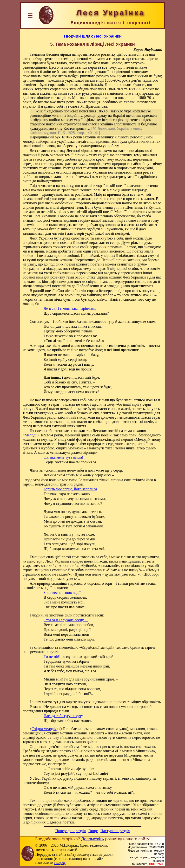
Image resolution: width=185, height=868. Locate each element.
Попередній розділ (71, 831)
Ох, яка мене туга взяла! (63, 457)
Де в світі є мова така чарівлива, (70, 308)
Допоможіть (92, 839)
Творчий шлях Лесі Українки (92, 36)
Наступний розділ (115, 831)
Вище (93, 831)
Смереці (60, 863)
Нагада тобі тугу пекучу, (64, 716)
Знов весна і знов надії (62, 593)
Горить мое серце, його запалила (70, 489)
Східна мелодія (44, 729)
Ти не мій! (52, 657)
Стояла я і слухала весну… (66, 620)
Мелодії (31, 435)
